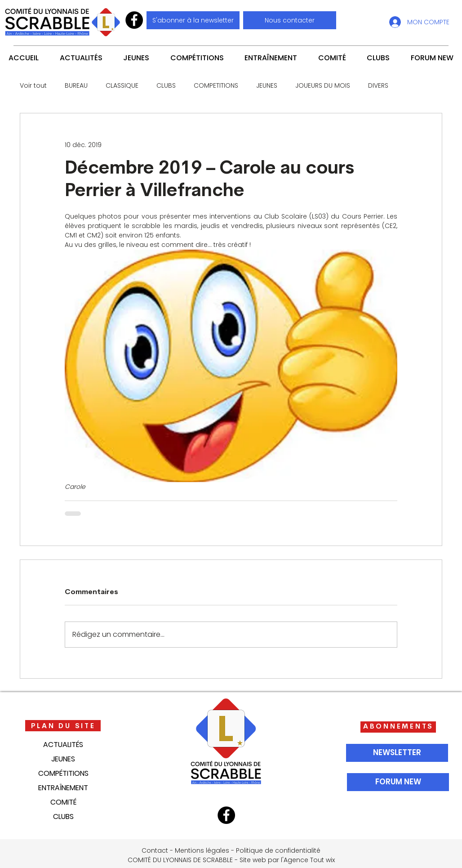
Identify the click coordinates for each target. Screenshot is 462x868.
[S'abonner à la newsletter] (193, 20)
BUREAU (76, 86)
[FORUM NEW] (398, 782)
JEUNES (267, 86)
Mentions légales (202, 850)
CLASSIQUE (122, 86)
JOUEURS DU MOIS (323, 86)
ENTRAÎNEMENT (63, 788)
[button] (290, 20)
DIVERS (378, 86)
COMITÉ (63, 802)
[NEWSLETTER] (397, 753)
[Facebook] (134, 20)
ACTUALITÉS (63, 745)
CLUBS (166, 86)
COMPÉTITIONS (63, 773)
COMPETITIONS (216, 86)
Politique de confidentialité (278, 850)
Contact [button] (155, 850)
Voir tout (33, 86)
